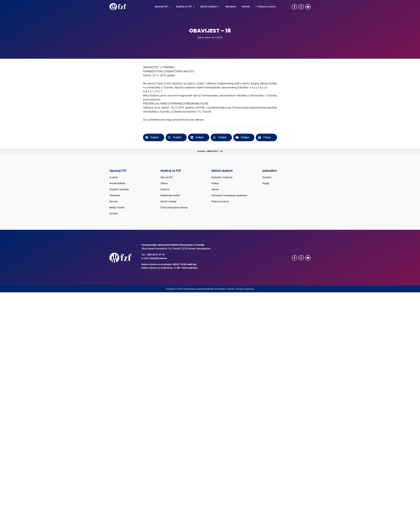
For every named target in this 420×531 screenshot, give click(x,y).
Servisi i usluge (168, 202)
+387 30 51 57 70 (156, 255)
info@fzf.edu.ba (158, 258)
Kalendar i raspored (222, 177)
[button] (154, 137)
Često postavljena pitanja (174, 208)
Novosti (114, 202)
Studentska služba (170, 195)
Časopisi (267, 177)
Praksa (215, 183)
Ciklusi (164, 183)
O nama (114, 177)
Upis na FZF (167, 177)
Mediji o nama (117, 208)
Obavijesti (115, 195)
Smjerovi (165, 189)
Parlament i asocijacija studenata (229, 195)
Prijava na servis (220, 202)
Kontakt (114, 214)
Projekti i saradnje (119, 189)
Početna (201, 151)
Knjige (266, 183)
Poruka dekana (117, 183)
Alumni (215, 189)
